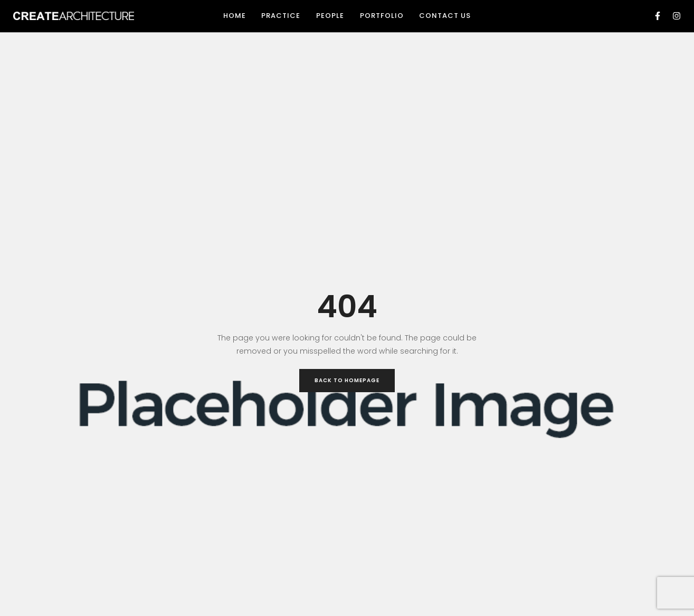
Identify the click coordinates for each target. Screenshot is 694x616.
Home (235, 16)
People (330, 16)
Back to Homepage (347, 380)
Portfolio (382, 16)
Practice (281, 16)
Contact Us (445, 16)
